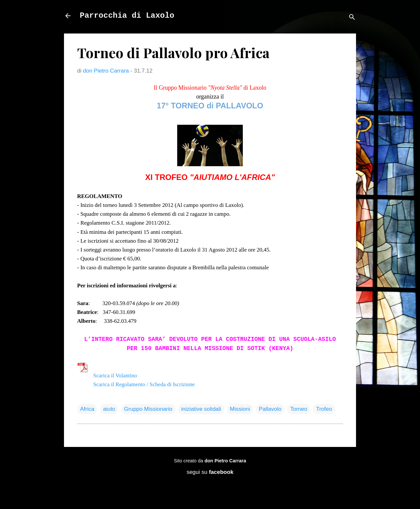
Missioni (240, 409)
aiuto (109, 409)
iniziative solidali (201, 409)
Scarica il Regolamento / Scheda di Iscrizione (144, 384)
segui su (210, 472)
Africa (87, 409)
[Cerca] (352, 18)
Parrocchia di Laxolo (127, 16)
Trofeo (324, 409)
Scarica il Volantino (115, 376)
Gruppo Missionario (148, 409)
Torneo (299, 409)
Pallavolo (270, 409)
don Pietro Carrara (225, 461)
